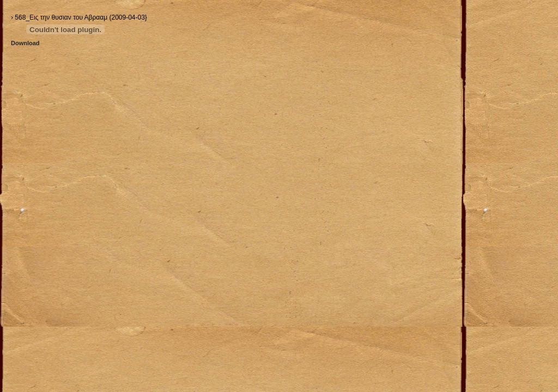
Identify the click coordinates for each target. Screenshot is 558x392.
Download (25, 43)
